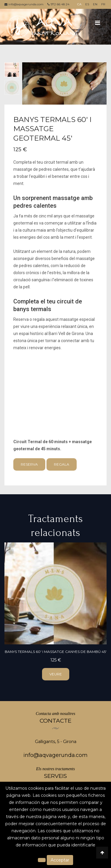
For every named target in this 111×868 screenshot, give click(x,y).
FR (103, 4)
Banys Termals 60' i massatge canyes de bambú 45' (56, 652)
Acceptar (60, 860)
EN (95, 4)
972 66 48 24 (58, 4)
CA (79, 4)
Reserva (29, 464)
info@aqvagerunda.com (24, 4)
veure (56, 674)
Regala (62, 464)
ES (87, 4)
